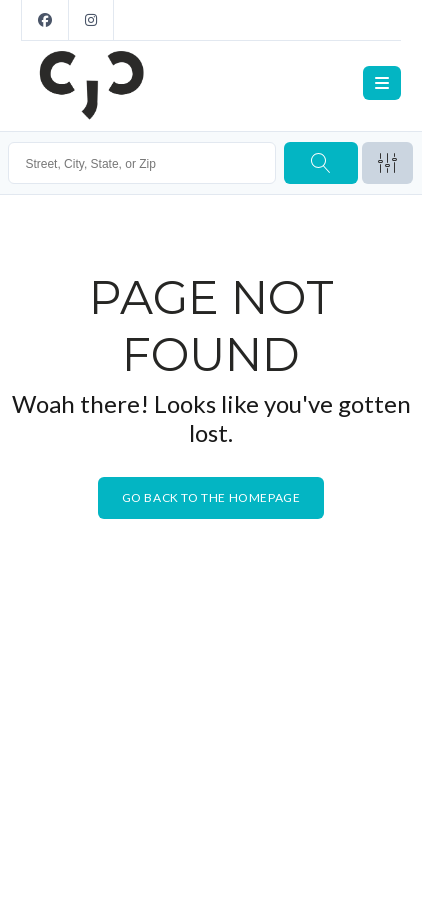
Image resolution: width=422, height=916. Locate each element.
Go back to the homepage (211, 497)
